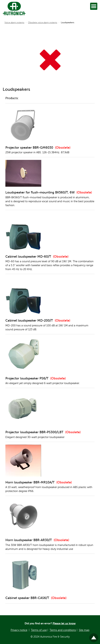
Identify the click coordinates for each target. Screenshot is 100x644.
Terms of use (39, 630)
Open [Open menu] (94, 6)
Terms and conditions (63, 630)
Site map (84, 630)
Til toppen (94, 636)
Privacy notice (19, 630)
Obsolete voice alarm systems (43, 23)
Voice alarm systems (14, 23)
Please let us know (64, 623)
